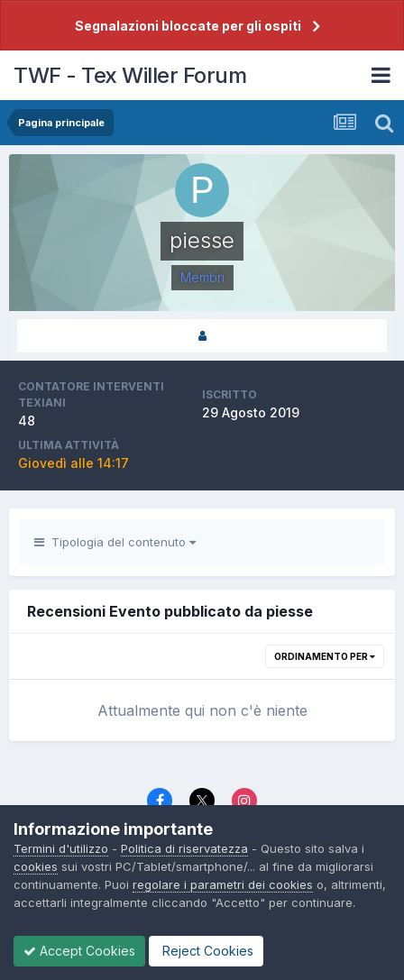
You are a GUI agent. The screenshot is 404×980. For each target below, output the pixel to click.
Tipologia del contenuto (115, 542)
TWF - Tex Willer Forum (130, 75)
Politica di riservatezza (184, 848)
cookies (36, 866)
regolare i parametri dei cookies (223, 884)
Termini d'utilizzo (61, 848)
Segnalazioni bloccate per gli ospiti (188, 26)
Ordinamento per (325, 656)
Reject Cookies (206, 951)
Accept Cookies (79, 951)
